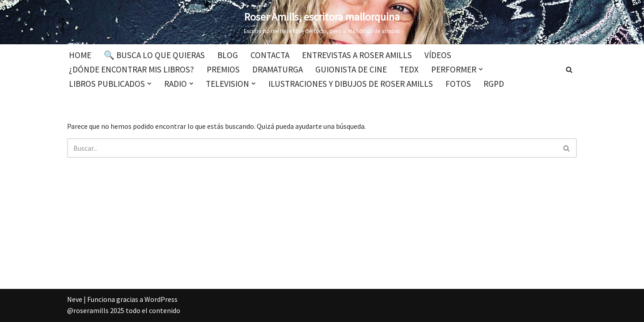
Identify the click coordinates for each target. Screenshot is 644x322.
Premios (223, 69)
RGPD (494, 84)
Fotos (458, 84)
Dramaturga (278, 69)
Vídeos (438, 55)
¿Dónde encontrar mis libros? (131, 69)
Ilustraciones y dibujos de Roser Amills (351, 84)
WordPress (161, 299)
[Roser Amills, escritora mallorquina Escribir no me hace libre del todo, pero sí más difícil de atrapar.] (322, 22)
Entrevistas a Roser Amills (357, 55)
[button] (481, 69)
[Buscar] (569, 70)
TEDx (409, 69)
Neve (75, 299)
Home (80, 55)
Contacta (270, 55)
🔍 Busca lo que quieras (154, 55)
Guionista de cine (351, 69)
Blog (228, 55)
